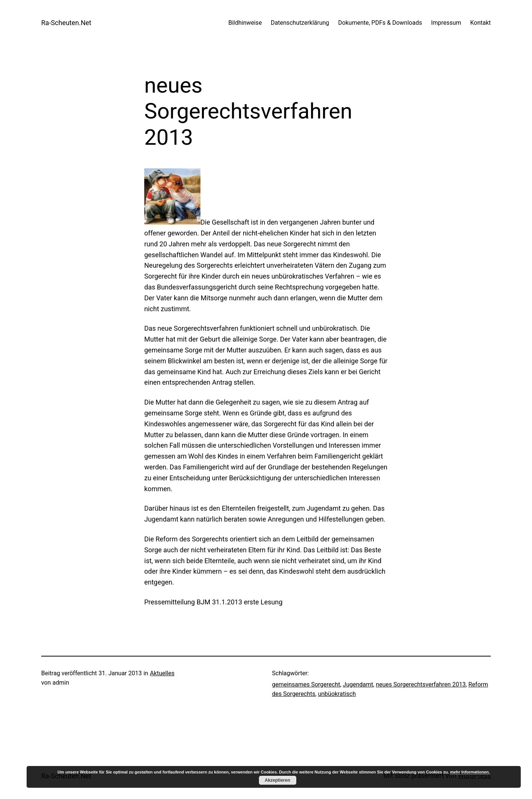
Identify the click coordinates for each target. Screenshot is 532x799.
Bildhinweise (245, 23)
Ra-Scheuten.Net (66, 23)
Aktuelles (162, 673)
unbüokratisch (337, 694)
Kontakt (480, 23)
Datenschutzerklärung (300, 23)
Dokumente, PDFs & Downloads (380, 23)
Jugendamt (358, 684)
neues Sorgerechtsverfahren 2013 (421, 684)
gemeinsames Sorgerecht (306, 684)
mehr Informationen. (470, 772)
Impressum (446, 23)
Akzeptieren (277, 780)
